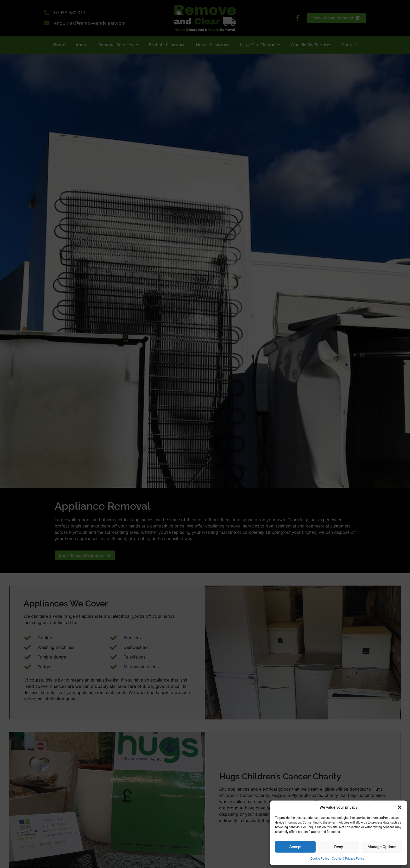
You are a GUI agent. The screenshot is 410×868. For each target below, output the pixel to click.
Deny (339, 847)
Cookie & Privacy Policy (348, 859)
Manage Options (382, 847)
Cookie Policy (320, 859)
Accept (295, 847)
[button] (400, 807)
